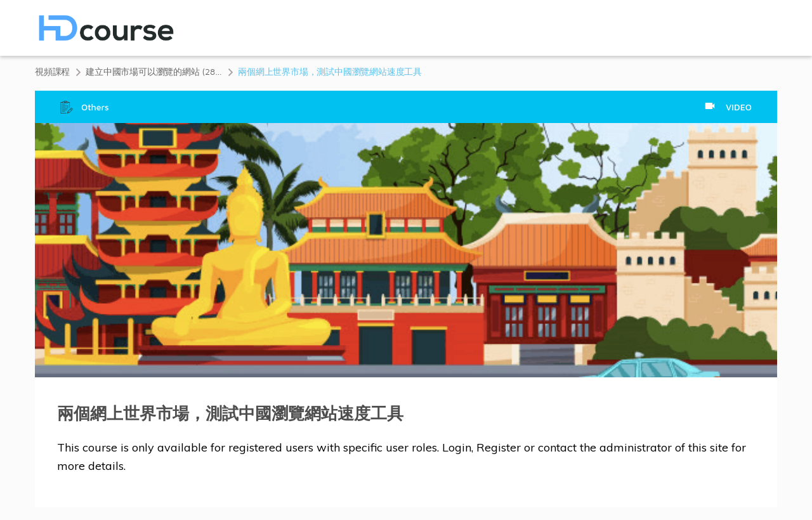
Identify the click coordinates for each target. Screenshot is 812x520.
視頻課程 (52, 71)
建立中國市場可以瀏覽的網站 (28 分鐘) (154, 71)
